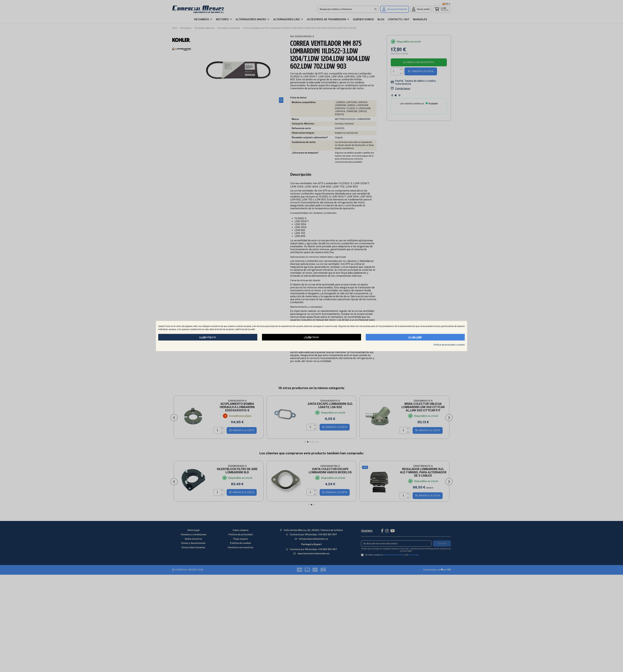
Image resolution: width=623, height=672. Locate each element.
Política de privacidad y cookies (449, 345)
